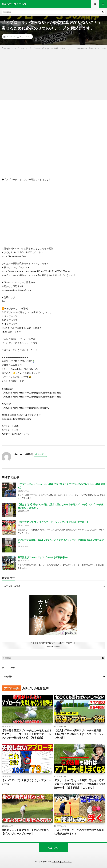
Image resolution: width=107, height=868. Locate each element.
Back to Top (53, 848)
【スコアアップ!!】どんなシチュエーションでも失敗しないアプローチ (53, 522)
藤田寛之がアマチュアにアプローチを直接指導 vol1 (44, 557)
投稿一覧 (40, 454)
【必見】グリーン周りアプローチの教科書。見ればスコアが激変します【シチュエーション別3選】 (79, 734)
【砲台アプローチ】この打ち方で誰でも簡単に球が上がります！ (79, 832)
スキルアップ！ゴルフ (62, 862)
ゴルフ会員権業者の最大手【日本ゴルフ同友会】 (53, 643)
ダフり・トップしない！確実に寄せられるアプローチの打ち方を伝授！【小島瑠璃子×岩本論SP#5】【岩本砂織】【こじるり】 (80, 784)
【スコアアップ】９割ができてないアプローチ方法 (26, 782)
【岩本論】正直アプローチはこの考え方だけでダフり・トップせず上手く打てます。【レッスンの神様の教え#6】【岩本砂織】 (26, 734)
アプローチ (24, 37)
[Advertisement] (53, 74)
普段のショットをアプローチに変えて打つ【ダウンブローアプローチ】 (25, 832)
